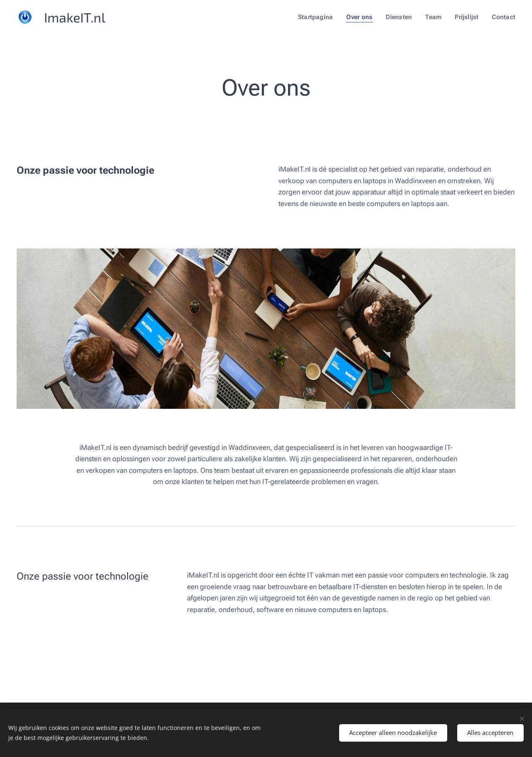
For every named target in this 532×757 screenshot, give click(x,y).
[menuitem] (319, 17)
